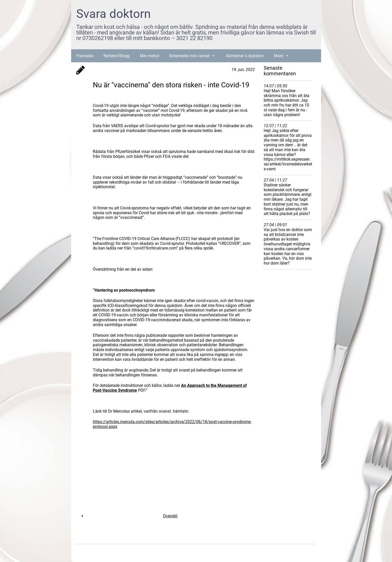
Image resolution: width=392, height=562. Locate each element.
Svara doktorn (113, 14)
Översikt (170, 516)
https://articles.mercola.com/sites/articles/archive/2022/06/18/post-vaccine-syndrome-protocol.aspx (172, 424)
